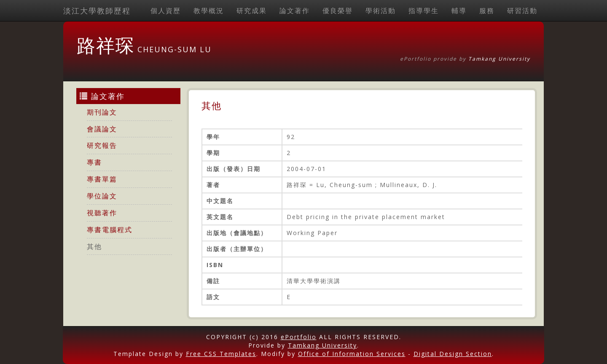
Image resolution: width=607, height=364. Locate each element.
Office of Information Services (352, 354)
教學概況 (209, 11)
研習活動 (522, 11)
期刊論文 (102, 112)
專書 (94, 162)
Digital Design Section (453, 354)
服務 (487, 11)
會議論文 (102, 129)
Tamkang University (499, 59)
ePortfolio (299, 337)
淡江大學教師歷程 (97, 11)
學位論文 (102, 196)
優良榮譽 (338, 11)
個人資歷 (166, 11)
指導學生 (424, 11)
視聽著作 (102, 213)
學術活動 (381, 11)
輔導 (459, 11)
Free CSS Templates (221, 354)
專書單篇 (102, 179)
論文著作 (295, 11)
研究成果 (252, 11)
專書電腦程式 (110, 230)
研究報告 (102, 145)
